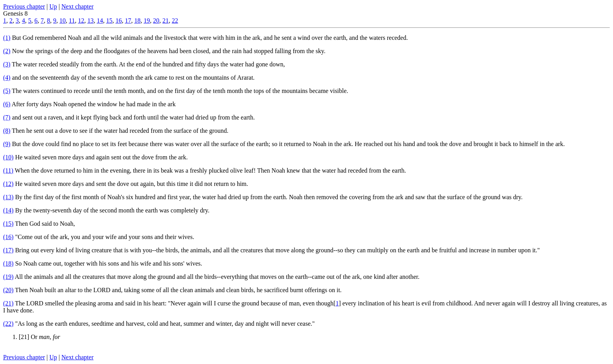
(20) (8, 290)
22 (175, 21)
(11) (8, 170)
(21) (8, 303)
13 (90, 21)
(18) (8, 263)
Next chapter (77, 6)
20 (156, 21)
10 (63, 21)
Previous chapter (24, 6)
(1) (7, 38)
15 (109, 21)
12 (81, 21)
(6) (7, 104)
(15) (8, 224)
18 (137, 21)
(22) (8, 324)
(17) (8, 250)
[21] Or (39, 337)
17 (128, 21)
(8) (7, 131)
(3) (7, 64)
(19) (8, 277)
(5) (7, 91)
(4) (7, 78)
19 (147, 21)
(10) (8, 157)
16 (118, 21)
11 (72, 21)
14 (100, 21)
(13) (8, 197)
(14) (8, 210)
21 (165, 21)
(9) (7, 144)
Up (53, 6)
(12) (8, 184)
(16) (8, 237)
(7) (7, 117)
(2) (7, 51)
